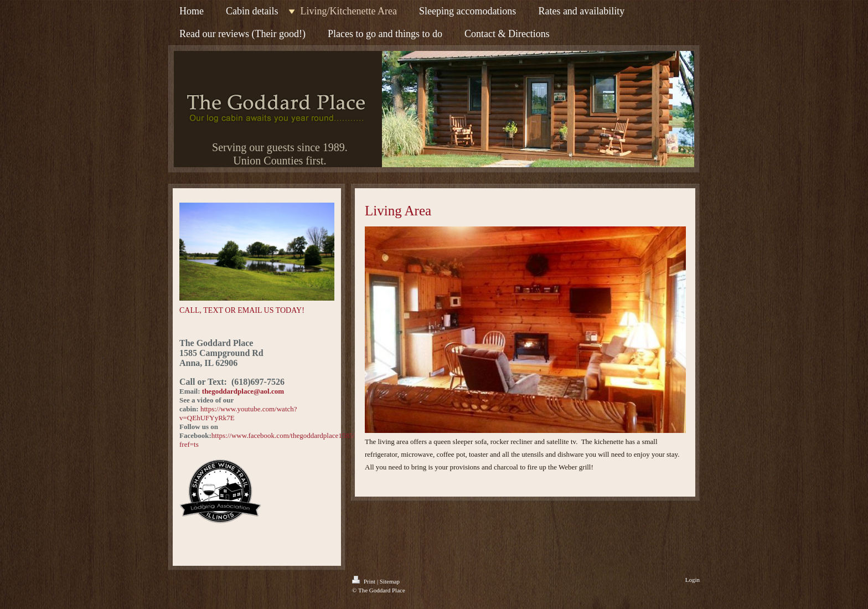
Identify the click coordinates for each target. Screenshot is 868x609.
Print (365, 581)
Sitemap (390, 581)
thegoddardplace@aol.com (243, 391)
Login (693, 580)
